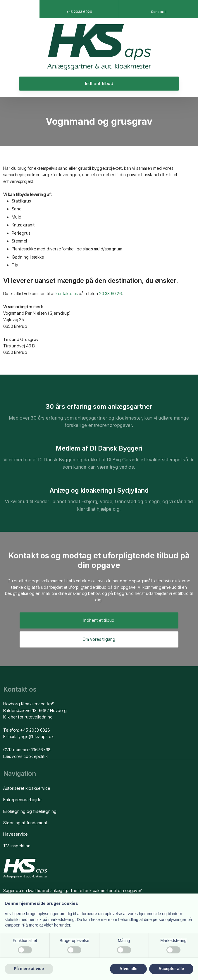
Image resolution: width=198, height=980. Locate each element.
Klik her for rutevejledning (28, 717)
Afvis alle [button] (128, 969)
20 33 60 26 (110, 294)
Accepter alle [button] (171, 969)
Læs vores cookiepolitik (25, 756)
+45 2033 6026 (35, 730)
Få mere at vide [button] (29, 969)
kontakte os (67, 294)
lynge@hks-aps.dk (36, 736)
